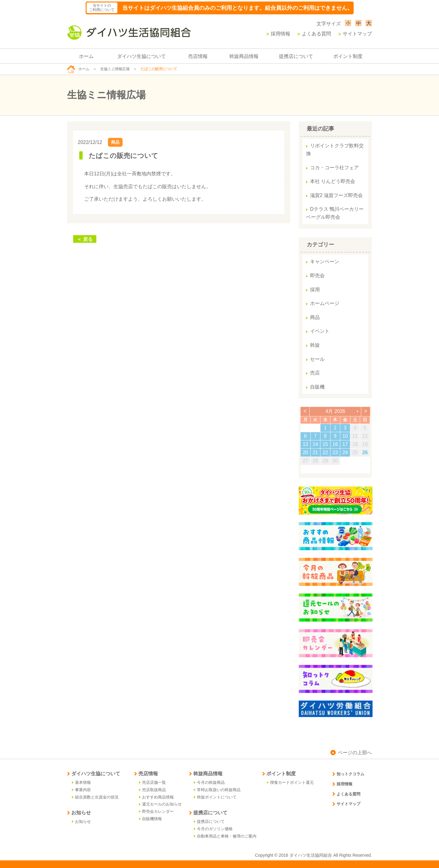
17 (345, 444)
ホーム (86, 56)
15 (325, 444)
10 (345, 436)
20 (305, 452)
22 (325, 452)
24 (345, 452)
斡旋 (315, 345)
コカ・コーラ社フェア (334, 168)
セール (317, 359)
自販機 (317, 387)
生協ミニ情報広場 (115, 69)
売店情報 (198, 56)
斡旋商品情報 (244, 56)
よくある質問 (314, 34)
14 (315, 444)
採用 (315, 290)
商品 (115, 142)
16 (335, 444)
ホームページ (325, 303)
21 (315, 452)
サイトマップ (355, 34)
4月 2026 (335, 411)
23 (335, 452)
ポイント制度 (348, 56)
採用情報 (278, 34)
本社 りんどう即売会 (333, 181)
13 (305, 444)
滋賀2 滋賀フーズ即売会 (336, 195)
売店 (315, 373)
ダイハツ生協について (141, 56)
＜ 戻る (85, 239)
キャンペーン (325, 262)
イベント (320, 331)
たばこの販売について (123, 156)
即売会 (317, 276)
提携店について (296, 56)
